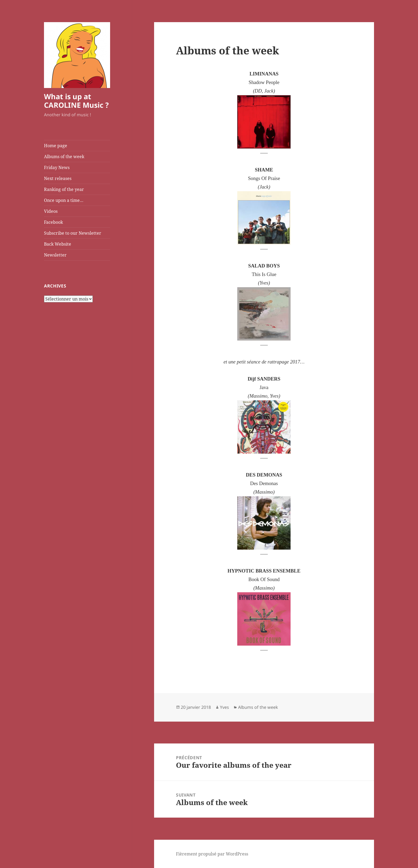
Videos (51, 211)
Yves (224, 707)
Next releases (58, 178)
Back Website (58, 244)
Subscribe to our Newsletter (73, 233)
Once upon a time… (64, 200)
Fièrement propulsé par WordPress (212, 854)
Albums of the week (64, 157)
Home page (56, 146)
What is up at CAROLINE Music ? (76, 101)
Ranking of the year (64, 189)
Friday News (57, 167)
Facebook (53, 222)
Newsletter (55, 255)
